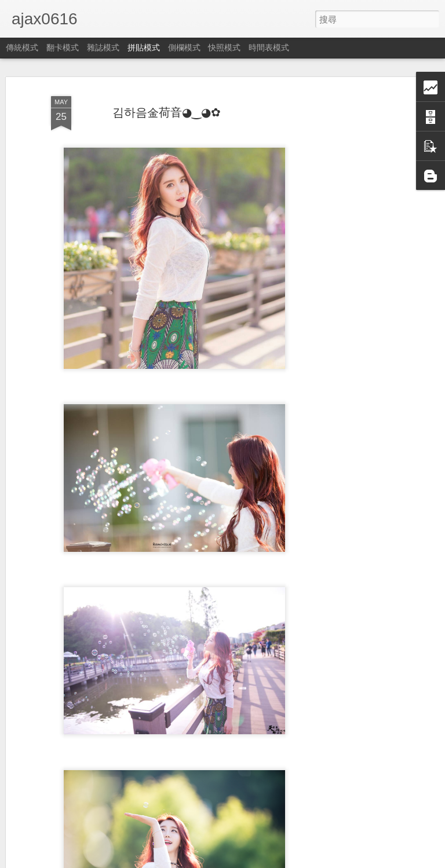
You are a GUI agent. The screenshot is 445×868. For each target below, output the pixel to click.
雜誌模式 (103, 47)
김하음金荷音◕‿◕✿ (167, 112)
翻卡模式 (63, 47)
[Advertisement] (345, 273)
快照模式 (224, 47)
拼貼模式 (144, 47)
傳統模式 (22, 47)
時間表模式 (269, 47)
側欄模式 (184, 47)
